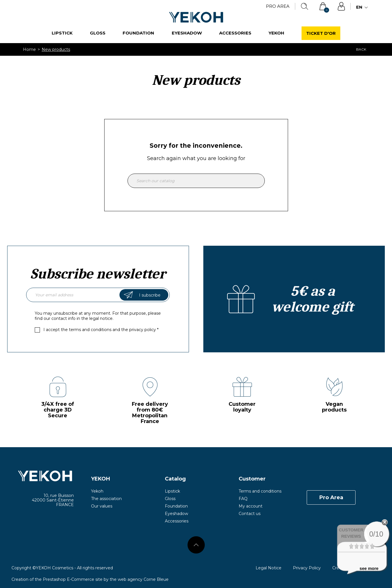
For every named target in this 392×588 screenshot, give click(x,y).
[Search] (196, 181)
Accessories (235, 33)
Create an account (294, 299)
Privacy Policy (307, 568)
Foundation (138, 33)
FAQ (243, 499)
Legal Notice (269, 568)
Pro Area (278, 6)
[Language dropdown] (363, 7)
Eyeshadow (187, 33)
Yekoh (276, 33)
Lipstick (62, 33)
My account (251, 506)
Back (361, 49)
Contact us (250, 514)
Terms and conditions (260, 491)
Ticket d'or (321, 33)
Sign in (341, 6)
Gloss (98, 33)
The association (106, 499)
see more (369, 568)
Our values (102, 506)
